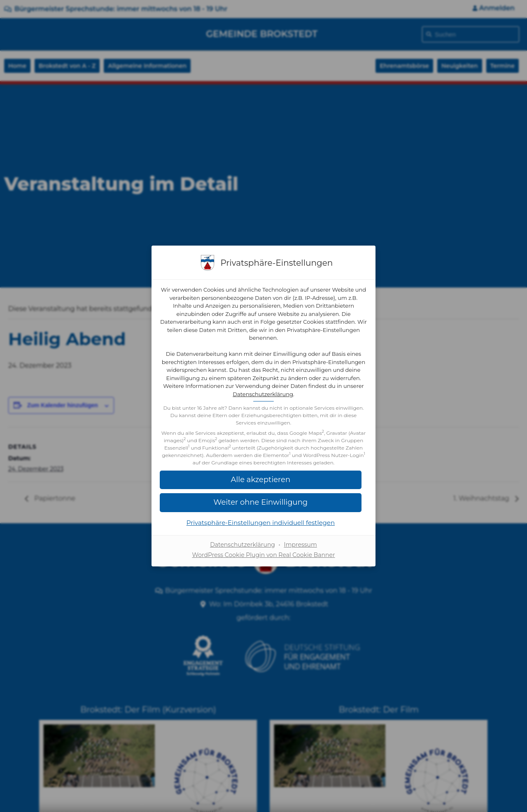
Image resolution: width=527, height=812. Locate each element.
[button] (263, 506)
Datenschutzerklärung (300, 390)
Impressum (300, 548)
